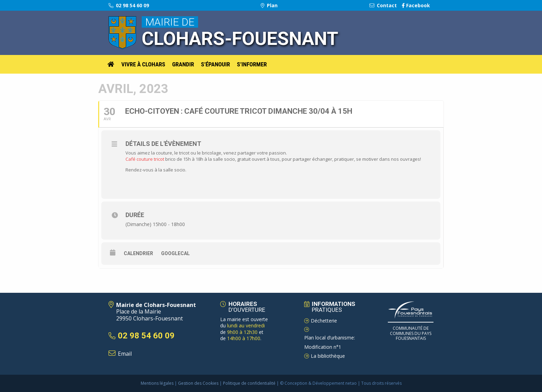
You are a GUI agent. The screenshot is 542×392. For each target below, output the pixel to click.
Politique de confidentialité (249, 383)
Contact (383, 5)
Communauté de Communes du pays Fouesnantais (411, 333)
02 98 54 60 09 (129, 5)
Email (125, 354)
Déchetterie (324, 321)
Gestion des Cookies (198, 383)
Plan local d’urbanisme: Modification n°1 (330, 342)
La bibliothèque (328, 356)
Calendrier (138, 253)
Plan (269, 5)
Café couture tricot (145, 159)
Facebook (416, 5)
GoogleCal (175, 253)
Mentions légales (157, 383)
